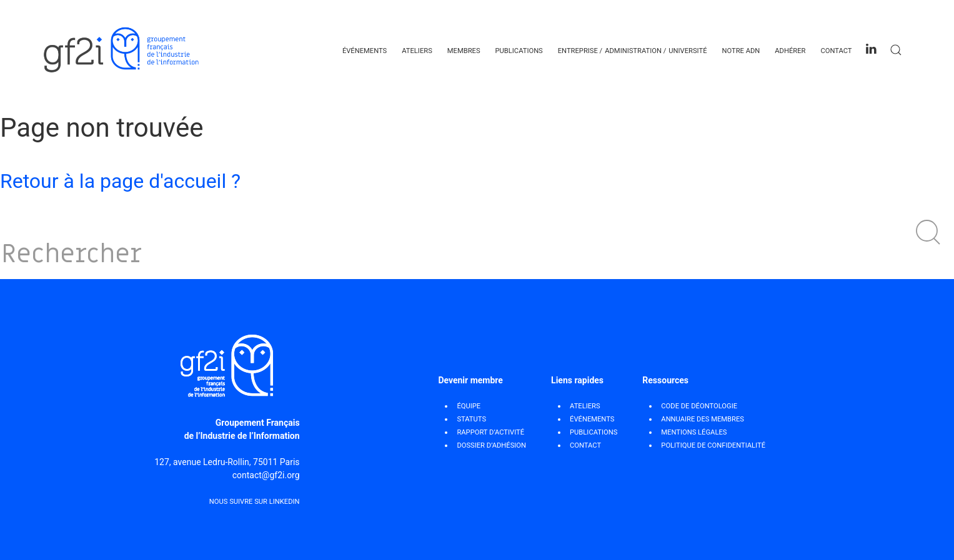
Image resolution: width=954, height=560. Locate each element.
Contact (836, 51)
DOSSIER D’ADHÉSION (491, 445)
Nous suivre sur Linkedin (255, 502)
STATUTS (471, 419)
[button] (928, 232)
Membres (464, 51)
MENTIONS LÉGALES (694, 432)
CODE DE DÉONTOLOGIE (699, 406)
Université (688, 51)
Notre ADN (741, 51)
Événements (365, 51)
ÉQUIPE (469, 406)
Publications (519, 51)
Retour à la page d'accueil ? (120, 181)
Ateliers (417, 51)
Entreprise (578, 51)
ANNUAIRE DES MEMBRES (703, 419)
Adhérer (790, 51)
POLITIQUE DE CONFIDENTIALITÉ (713, 445)
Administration (633, 51)
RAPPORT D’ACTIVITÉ (490, 432)
